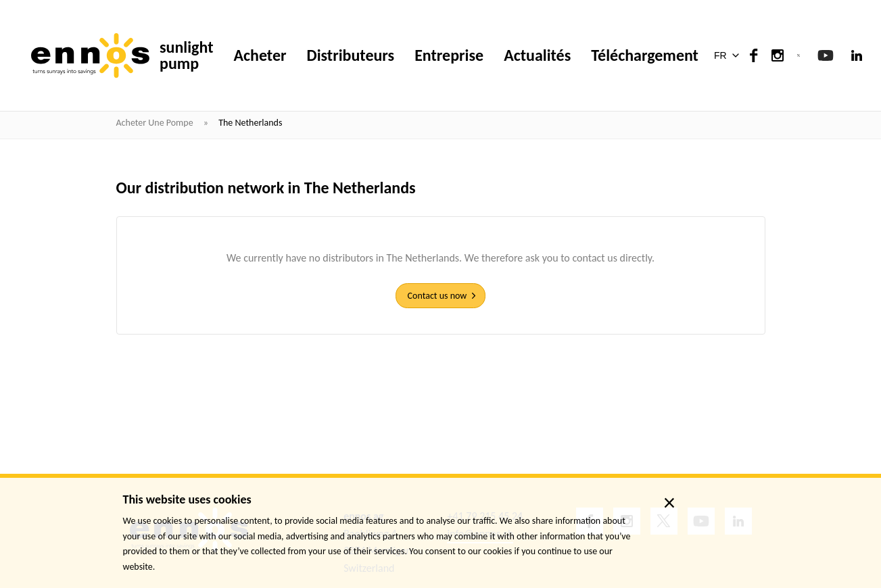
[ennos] (90, 56)
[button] (729, 55)
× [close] (670, 503)
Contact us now (437, 296)
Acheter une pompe (156, 123)
